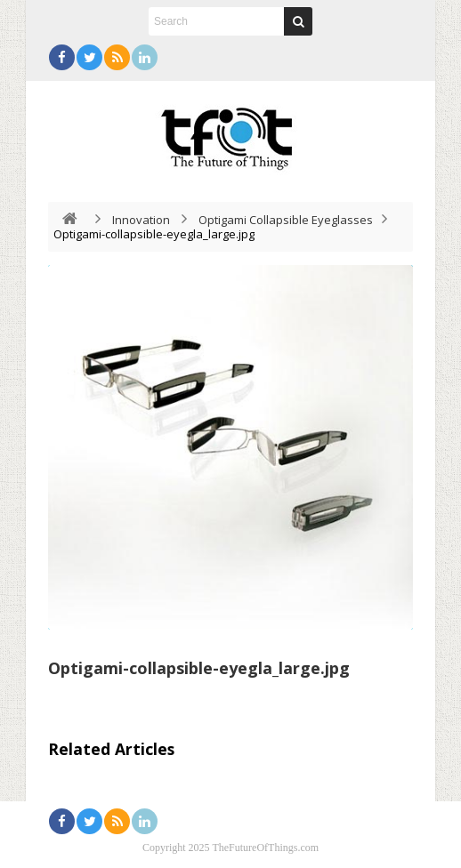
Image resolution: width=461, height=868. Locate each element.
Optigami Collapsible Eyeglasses (286, 220)
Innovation (141, 220)
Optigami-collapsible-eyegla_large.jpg (199, 668)
